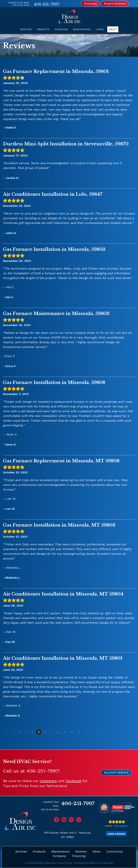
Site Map (108, 863)
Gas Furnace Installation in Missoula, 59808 (54, 382)
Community (115, 851)
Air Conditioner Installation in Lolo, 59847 (53, 194)
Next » (85, 732)
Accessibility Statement (88, 863)
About (113, 29)
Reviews (81, 851)
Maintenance (82, 29)
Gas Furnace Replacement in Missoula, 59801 (56, 71)
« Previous (6, 732)
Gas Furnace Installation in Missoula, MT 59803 (59, 525)
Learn (100, 29)
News (97, 851)
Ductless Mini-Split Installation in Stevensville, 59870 (66, 144)
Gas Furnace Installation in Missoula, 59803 (54, 249)
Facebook (73, 781)
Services (26, 29)
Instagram (48, 781)
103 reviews (121, 826)
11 (78, 732)
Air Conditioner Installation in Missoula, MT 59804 (63, 594)
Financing (61, 29)
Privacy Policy (64, 863)
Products (43, 29)
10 (72, 732)
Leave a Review (116, 834)
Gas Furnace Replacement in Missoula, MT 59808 (61, 461)
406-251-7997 (47, 4)
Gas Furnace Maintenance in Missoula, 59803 (56, 313)
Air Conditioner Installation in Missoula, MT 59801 (63, 658)
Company (59, 856)
